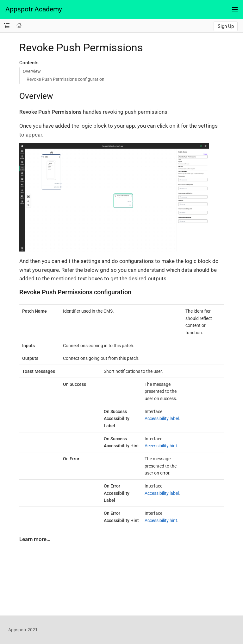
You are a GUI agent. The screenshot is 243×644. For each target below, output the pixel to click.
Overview (32, 71)
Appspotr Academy (34, 9)
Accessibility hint (161, 446)
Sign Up (226, 26)
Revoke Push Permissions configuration (65, 79)
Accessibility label (162, 418)
